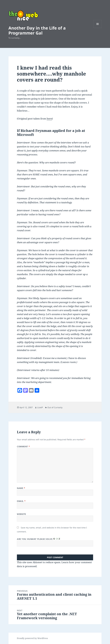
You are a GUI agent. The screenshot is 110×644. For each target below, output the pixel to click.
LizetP (40, 407)
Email (21, 501)
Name (21, 488)
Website (21, 514)
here (49, 119)
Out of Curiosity (55, 407)
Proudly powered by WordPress (32, 638)
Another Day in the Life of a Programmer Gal (37, 30)
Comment (23, 446)
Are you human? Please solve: (55, 542)
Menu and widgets (98, 28)
